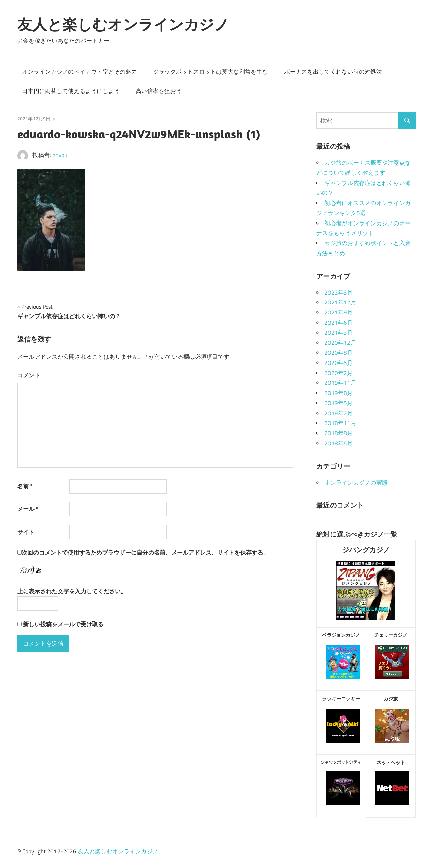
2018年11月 (340, 423)
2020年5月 (339, 363)
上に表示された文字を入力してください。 (72, 591)
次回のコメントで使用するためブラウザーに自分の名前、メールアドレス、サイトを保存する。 (145, 553)
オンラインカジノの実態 (356, 483)
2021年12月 (340, 302)
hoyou (60, 155)
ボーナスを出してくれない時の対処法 (333, 72)
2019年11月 (340, 383)
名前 (25, 486)
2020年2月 (339, 373)
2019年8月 (339, 393)
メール (28, 509)
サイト (26, 532)
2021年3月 (339, 333)
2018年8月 (339, 433)
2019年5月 (339, 403)
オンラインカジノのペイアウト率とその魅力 (79, 72)
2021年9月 (339, 312)
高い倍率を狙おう (159, 91)
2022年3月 (339, 292)
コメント (29, 375)
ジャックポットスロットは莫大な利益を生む (210, 72)
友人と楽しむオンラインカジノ (123, 24)
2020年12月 (340, 343)
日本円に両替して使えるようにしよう (71, 91)
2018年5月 (339, 443)
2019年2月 (339, 413)
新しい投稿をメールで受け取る (63, 624)
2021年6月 (339, 323)
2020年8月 (339, 353)
